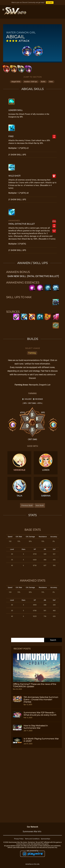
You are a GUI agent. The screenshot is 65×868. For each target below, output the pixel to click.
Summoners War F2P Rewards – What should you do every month (40, 714)
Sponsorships (45, 839)
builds (43, 82)
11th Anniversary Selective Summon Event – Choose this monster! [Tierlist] (41, 700)
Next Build (40, 505)
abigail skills (16, 82)
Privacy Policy (19, 839)
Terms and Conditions (32, 839)
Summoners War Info (32, 832)
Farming (32, 353)
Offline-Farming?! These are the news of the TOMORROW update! (35, 685)
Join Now (50, 3)
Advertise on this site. (33, 864)
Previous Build (27, 505)
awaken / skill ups (31, 82)
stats (51, 82)
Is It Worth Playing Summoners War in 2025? (41, 740)
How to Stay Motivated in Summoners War (36, 727)
